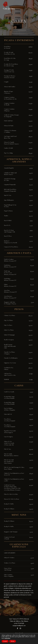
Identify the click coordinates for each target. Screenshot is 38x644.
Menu (33, 7)
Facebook (17, 628)
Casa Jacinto (9, 9)
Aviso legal (19, 633)
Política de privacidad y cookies (19, 637)
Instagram (20, 628)
